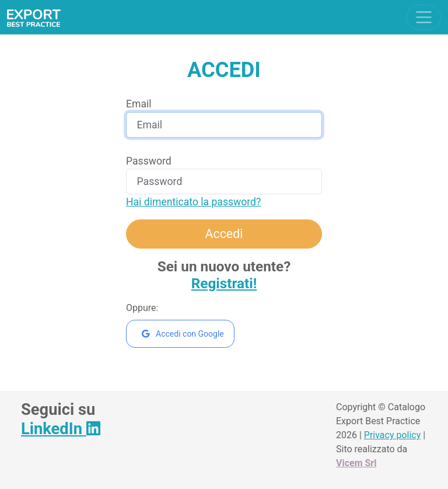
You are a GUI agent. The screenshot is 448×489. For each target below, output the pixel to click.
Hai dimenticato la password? (193, 202)
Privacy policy (393, 435)
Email (139, 104)
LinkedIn (61, 429)
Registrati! (224, 283)
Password (149, 161)
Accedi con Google (183, 334)
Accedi (224, 234)
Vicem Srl (356, 463)
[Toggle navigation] (424, 17)
